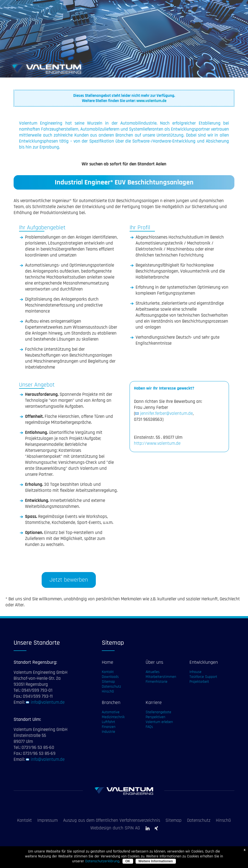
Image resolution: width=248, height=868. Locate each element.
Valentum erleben (159, 722)
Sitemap (108, 682)
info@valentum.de (48, 702)
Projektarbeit (199, 682)
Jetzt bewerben (69, 580)
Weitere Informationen (155, 861)
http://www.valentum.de (157, 443)
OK (128, 861)
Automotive (111, 712)
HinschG (108, 691)
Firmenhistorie (157, 682)
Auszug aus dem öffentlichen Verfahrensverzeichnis (112, 820)
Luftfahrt (108, 722)
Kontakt (108, 672)
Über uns (154, 662)
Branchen (111, 702)
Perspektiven (155, 717)
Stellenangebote (158, 712)
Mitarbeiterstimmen (161, 677)
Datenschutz (111, 687)
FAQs (149, 727)
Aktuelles (153, 672)
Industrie (108, 732)
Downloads (110, 677)
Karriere (154, 702)
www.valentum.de (151, 101)
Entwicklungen (204, 662)
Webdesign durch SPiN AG (115, 828)
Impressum (48, 820)
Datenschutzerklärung (102, 861)
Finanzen (109, 727)
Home (108, 662)
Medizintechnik (113, 717)
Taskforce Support (203, 677)
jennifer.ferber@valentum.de (166, 413)
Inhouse (195, 672)
